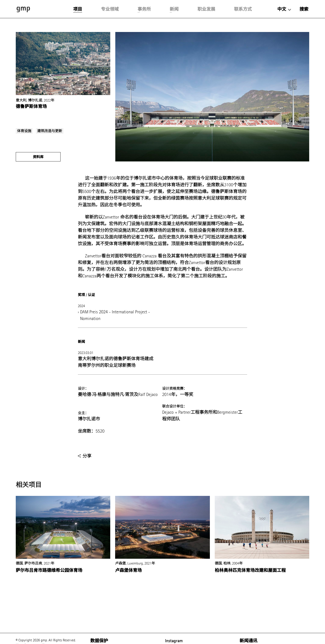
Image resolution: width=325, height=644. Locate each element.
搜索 (304, 9)
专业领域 (110, 9)
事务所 (144, 9)
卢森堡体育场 (128, 570)
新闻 (174, 9)
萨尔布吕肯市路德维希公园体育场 (49, 570)
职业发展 (206, 9)
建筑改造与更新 (50, 131)
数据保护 (99, 641)
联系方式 (243, 9)
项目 (78, 9)
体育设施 (24, 131)
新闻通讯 (248, 641)
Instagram (174, 641)
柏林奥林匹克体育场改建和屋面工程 (250, 570)
